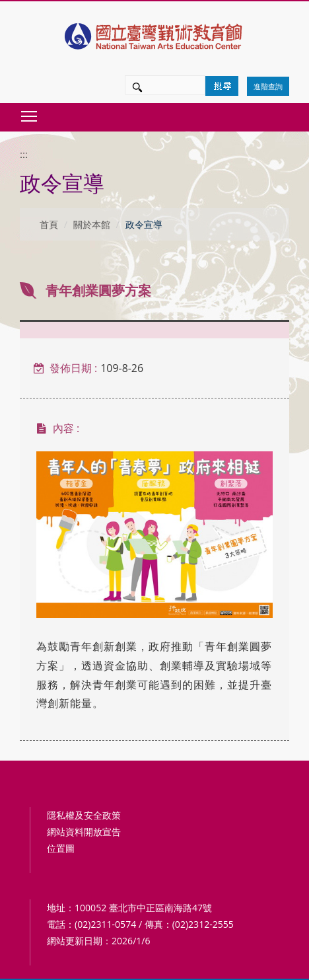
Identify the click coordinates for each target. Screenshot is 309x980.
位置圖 (61, 848)
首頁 (49, 224)
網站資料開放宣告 (84, 832)
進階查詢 (268, 86)
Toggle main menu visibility (30, 113)
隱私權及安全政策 (84, 815)
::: (24, 155)
